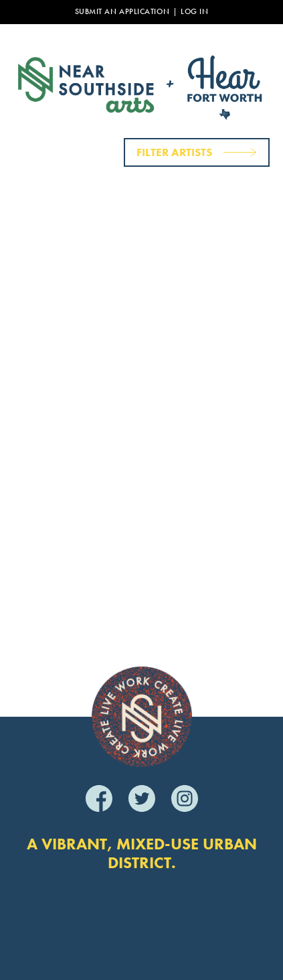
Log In (194, 12)
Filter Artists (174, 152)
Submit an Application (122, 12)
